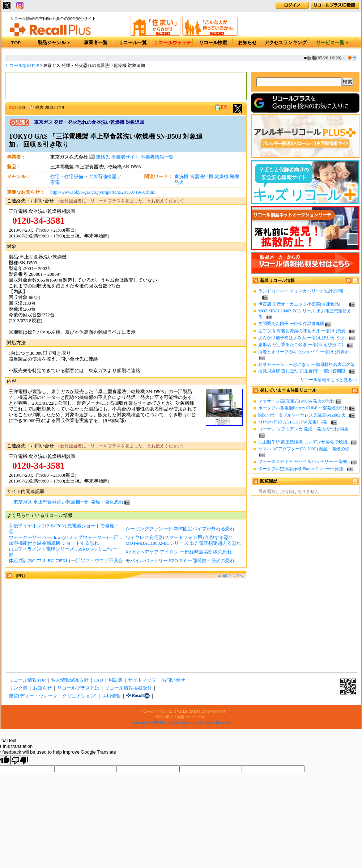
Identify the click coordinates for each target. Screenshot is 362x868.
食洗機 (181, 177)
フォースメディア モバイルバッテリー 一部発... (304, 462)
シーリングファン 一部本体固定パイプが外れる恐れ (180, 529)
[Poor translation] (20, 760)
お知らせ (247, 43)
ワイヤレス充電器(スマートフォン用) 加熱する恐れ (179, 538)
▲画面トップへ (230, 576)
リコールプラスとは (78, 688)
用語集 (116, 680)
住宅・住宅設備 (67, 177)
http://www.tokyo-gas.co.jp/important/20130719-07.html (103, 192)
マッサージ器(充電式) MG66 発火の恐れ (297, 401)
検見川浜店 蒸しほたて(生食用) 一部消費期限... (303, 371)
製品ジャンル (54, 43)
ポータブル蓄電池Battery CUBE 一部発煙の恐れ (303, 408)
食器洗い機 (202, 177)
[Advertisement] (126, 86)
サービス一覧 (333, 43)
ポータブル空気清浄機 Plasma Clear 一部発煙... (302, 469)
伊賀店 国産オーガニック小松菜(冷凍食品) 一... (303, 304)
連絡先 (99, 157)
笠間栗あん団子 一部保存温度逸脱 (291, 324)
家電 (55, 182)
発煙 (234, 177)
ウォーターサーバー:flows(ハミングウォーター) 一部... (65, 538)
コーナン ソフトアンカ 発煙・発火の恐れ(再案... (305, 429)
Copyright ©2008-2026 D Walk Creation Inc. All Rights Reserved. (181, 722)
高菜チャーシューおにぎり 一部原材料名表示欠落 (306, 365)
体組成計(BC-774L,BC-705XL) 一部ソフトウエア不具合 (66, 561)
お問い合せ (173, 680)
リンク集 (18, 688)
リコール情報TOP (22, 66)
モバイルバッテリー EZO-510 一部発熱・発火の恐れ (180, 561)
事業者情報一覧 (157, 157)
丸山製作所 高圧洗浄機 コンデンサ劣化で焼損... (304, 442)
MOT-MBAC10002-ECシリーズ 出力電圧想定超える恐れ (183, 543)
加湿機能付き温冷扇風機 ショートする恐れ (54, 543)
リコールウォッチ (173, 43)
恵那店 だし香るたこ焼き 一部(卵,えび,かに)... (302, 345)
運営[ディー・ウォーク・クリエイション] (53, 696)
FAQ (99, 680)
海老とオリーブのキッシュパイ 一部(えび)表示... (305, 352)
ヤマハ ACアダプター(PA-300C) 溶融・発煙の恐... (305, 449)
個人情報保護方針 (70, 680)
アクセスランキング (286, 43)
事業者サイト (125, 157)
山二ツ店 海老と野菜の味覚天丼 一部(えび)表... (303, 331)
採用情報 (111, 696)
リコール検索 (213, 43)
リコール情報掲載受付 (128, 688)
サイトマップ (142, 680)
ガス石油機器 (102, 177)
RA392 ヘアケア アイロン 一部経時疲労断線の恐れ (179, 552)
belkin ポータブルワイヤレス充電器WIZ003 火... (303, 415)
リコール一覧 (133, 43)
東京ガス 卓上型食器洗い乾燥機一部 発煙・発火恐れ (69, 502)
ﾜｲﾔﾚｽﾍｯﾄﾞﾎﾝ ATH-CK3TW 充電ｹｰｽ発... (294, 422)
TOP (16, 43)
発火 (179, 182)
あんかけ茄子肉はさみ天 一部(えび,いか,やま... (303, 338)
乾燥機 (222, 177)
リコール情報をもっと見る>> (329, 380)
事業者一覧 (96, 43)
